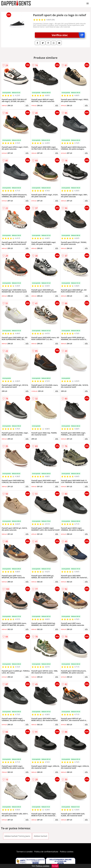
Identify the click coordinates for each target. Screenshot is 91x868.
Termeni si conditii (25, 852)
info (27, 105)
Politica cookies (67, 852)
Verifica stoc (68, 35)
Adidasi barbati (41, 836)
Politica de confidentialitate (46, 852)
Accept (55, 866)
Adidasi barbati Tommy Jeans (17, 836)
